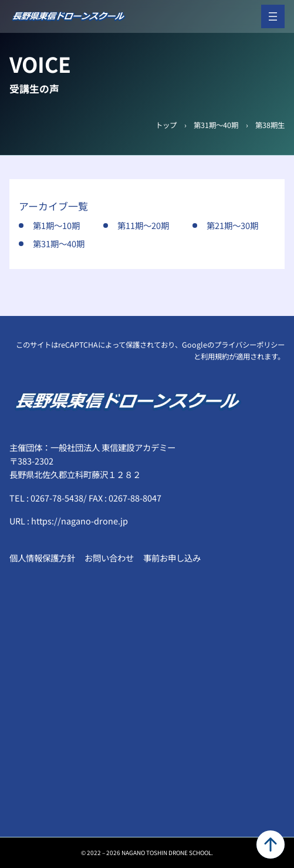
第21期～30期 (232, 225)
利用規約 (215, 356)
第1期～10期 (56, 225)
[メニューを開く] (273, 16)
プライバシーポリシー (249, 345)
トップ (166, 125)
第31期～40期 (216, 125)
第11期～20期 (143, 225)
